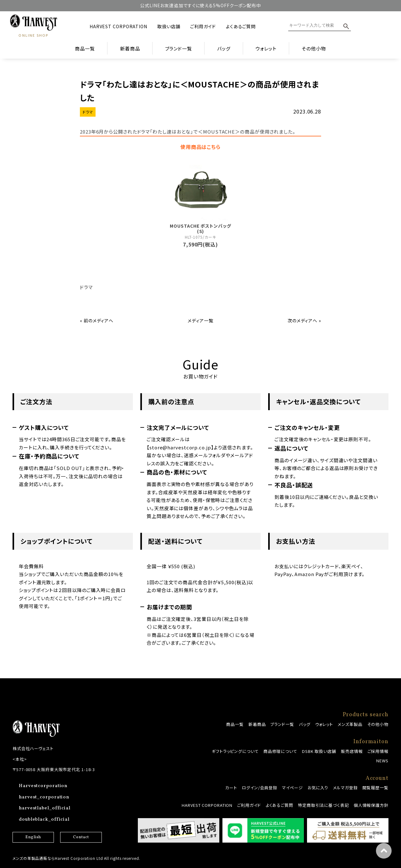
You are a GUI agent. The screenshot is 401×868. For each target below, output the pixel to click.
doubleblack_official (44, 820)
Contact (81, 837)
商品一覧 (85, 48)
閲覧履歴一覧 (375, 788)
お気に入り (318, 788)
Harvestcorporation (43, 786)
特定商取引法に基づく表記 (323, 805)
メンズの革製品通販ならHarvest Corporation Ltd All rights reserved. (76, 858)
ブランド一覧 (282, 724)
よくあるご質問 (241, 26)
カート (231, 788)
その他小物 (378, 724)
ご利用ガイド (203, 26)
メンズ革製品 (350, 724)
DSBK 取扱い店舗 (319, 751)
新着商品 (130, 48)
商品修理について (280, 751)
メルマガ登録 (345, 788)
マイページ (292, 788)
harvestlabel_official (45, 808)
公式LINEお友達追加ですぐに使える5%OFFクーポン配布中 (200, 5)
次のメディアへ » (304, 320)
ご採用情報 (378, 751)
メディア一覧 (200, 320)
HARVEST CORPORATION (118, 26)
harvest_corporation (44, 797)
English (33, 837)
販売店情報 (352, 751)
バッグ (305, 724)
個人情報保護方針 (371, 805)
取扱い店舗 (169, 26)
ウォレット (324, 724)
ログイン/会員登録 (260, 788)
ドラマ (88, 112)
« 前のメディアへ (97, 320)
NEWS (382, 761)
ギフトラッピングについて (235, 751)
